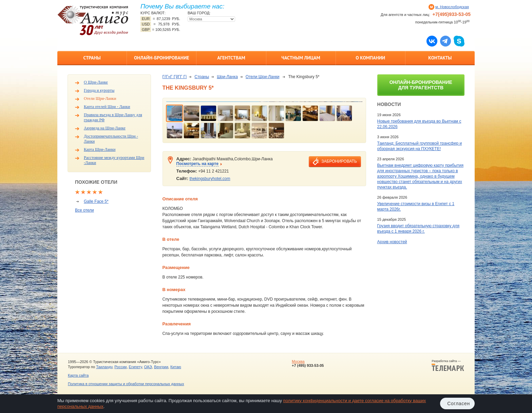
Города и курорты (99, 90)
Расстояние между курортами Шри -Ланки (114, 160)
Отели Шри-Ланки (100, 98)
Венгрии (161, 367)
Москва (298, 361)
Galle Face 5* (96, 201)
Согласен (459, 403)
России (120, 367)
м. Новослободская (452, 7)
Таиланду (104, 367)
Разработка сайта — (448, 365)
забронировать (339, 161)
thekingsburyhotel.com (210, 179)
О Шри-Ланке (96, 82)
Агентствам (231, 58)
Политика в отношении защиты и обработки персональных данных (126, 384)
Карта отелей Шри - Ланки (107, 107)
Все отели (84, 210)
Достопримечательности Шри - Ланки (111, 139)
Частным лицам (301, 58)
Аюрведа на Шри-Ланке (105, 128)
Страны (92, 58)
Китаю (176, 367)
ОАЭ (148, 367)
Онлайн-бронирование (162, 58)
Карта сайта (78, 375)
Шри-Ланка (227, 77)
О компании (370, 58)
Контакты (440, 58)
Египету (136, 367)
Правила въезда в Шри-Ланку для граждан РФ (113, 117)
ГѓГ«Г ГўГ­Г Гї (175, 77)
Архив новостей (392, 242)
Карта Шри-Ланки (100, 149)
